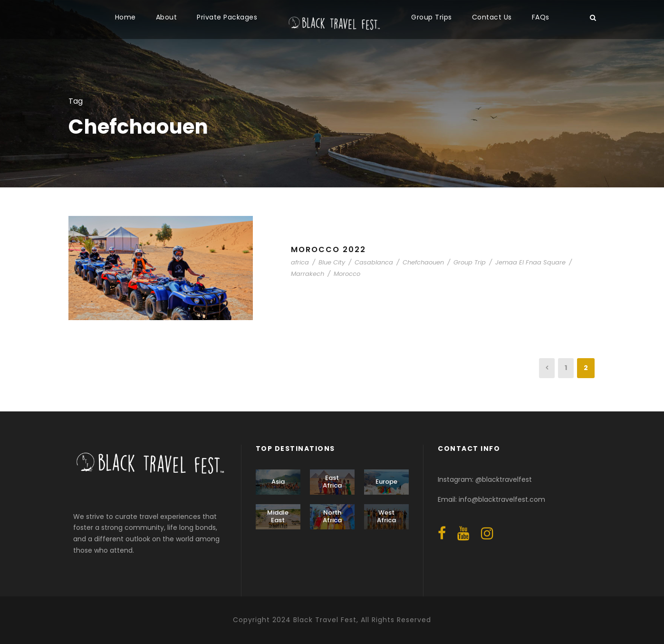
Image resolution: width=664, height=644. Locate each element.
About (167, 17)
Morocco (347, 274)
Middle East (278, 516)
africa (300, 262)
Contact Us (492, 17)
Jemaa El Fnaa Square (530, 262)
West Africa (386, 516)
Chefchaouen (423, 262)
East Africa (332, 482)
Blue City (332, 262)
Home (125, 17)
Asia (278, 482)
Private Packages (227, 17)
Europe (386, 482)
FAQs (541, 17)
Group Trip (470, 262)
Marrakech (308, 274)
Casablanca (374, 262)
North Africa (332, 516)
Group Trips (432, 17)
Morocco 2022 (328, 249)
